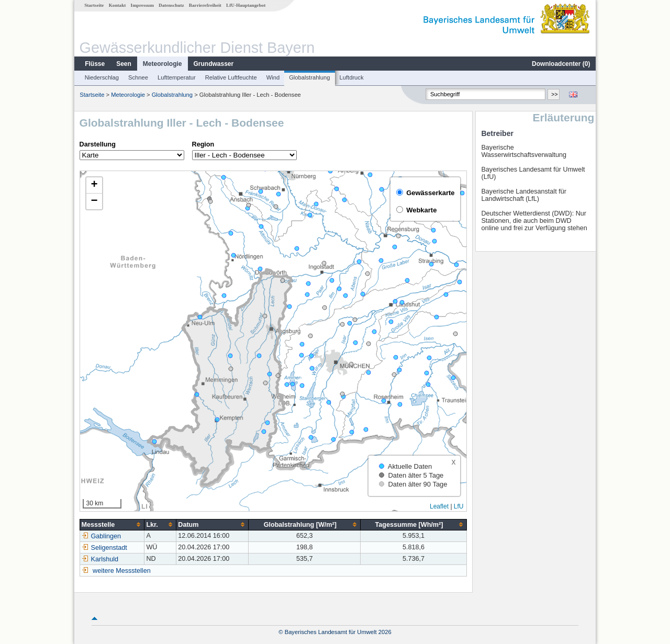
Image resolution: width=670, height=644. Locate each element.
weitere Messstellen (122, 571)
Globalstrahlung (309, 77)
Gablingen (101, 536)
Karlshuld (100, 559)
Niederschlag (102, 77)
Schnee (138, 77)
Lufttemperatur (177, 77)
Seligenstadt (104, 548)
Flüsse (95, 64)
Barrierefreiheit (205, 5)
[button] (94, 185)
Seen (124, 64)
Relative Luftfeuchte (231, 77)
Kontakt (118, 5)
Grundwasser (214, 64)
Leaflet (439, 506)
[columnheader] (112, 524)
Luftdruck (352, 77)
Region (203, 144)
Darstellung (98, 144)
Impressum (142, 5)
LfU (459, 506)
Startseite (94, 5)
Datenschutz (171, 5)
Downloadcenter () (561, 64)
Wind (273, 77)
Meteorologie (163, 64)
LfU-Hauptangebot (246, 5)
